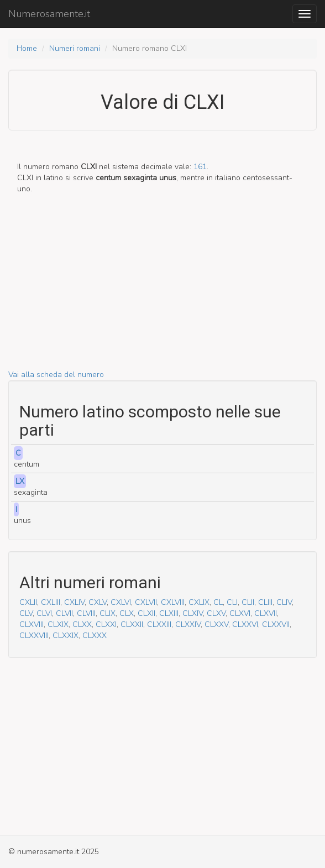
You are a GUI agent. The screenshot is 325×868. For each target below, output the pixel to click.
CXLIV (74, 602)
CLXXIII (159, 624)
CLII (248, 602)
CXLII (28, 602)
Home (27, 48)
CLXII (146, 613)
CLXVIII (32, 624)
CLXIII (169, 613)
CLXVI (240, 613)
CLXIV (193, 613)
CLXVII (266, 613)
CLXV (216, 613)
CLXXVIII (34, 636)
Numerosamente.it (49, 14)
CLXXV (216, 624)
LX (20, 481)
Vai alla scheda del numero (56, 375)
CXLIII (51, 602)
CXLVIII (173, 602)
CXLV (98, 602)
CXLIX (199, 602)
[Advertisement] (162, 292)
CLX (127, 613)
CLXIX (58, 624)
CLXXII (132, 624)
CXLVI (121, 602)
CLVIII (86, 613)
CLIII (265, 602)
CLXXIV (188, 624)
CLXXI (106, 624)
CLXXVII (276, 624)
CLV (26, 613)
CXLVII (146, 602)
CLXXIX (65, 636)
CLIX (108, 613)
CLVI (44, 613)
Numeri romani (75, 48)
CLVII (64, 613)
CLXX (82, 624)
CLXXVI (245, 624)
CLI (232, 602)
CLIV (284, 602)
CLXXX (95, 636)
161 (200, 167)
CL (218, 602)
